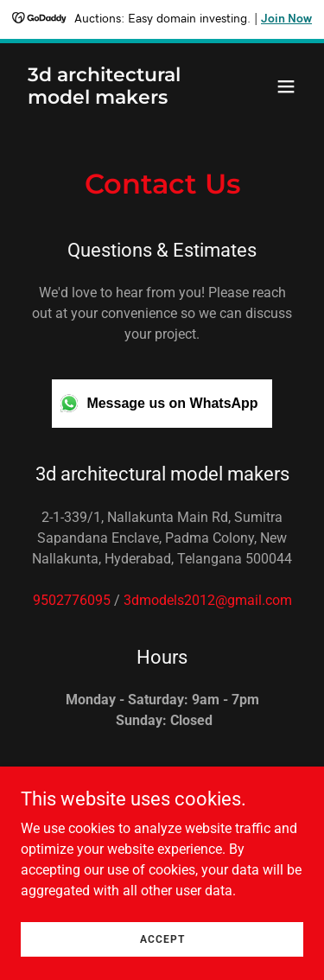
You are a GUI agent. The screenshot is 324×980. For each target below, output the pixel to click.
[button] (286, 86)
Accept (162, 939)
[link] (120, 99)
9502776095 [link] (72, 600)
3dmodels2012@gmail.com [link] (208, 600)
